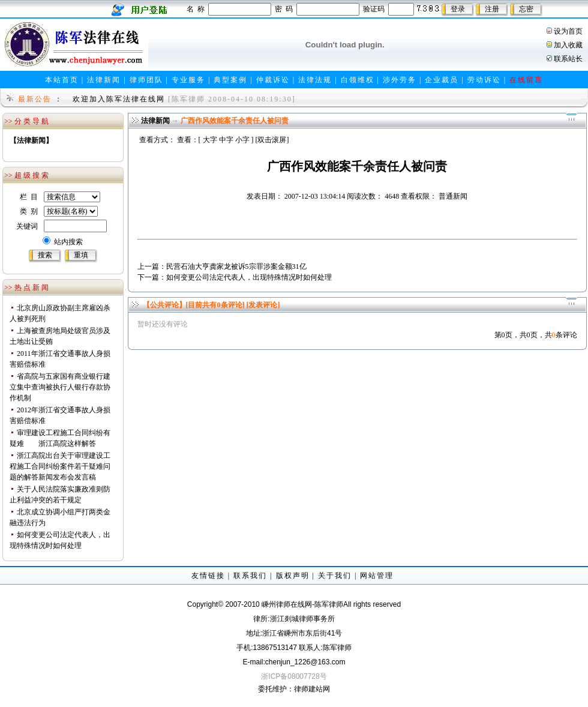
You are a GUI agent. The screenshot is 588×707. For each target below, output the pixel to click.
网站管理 (377, 576)
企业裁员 (442, 80)
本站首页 (62, 80)
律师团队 (146, 80)
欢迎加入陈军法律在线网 (119, 99)
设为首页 (568, 31)
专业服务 (188, 80)
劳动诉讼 (484, 80)
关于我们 (335, 576)
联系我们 (250, 576)
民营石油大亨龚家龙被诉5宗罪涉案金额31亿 (236, 266)
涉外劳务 (400, 80)
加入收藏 (568, 45)
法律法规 (315, 80)
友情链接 (208, 576)
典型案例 (230, 80)
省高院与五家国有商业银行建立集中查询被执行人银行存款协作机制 (60, 387)
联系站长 (568, 59)
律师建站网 (312, 689)
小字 (242, 140)
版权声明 (293, 576)
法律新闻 (104, 80)
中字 (226, 140)
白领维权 (358, 80)
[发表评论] (262, 305)
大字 (210, 140)
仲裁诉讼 (273, 80)
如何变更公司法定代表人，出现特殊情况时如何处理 (249, 277)
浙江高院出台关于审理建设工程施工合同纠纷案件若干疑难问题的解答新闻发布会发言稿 (60, 466)
